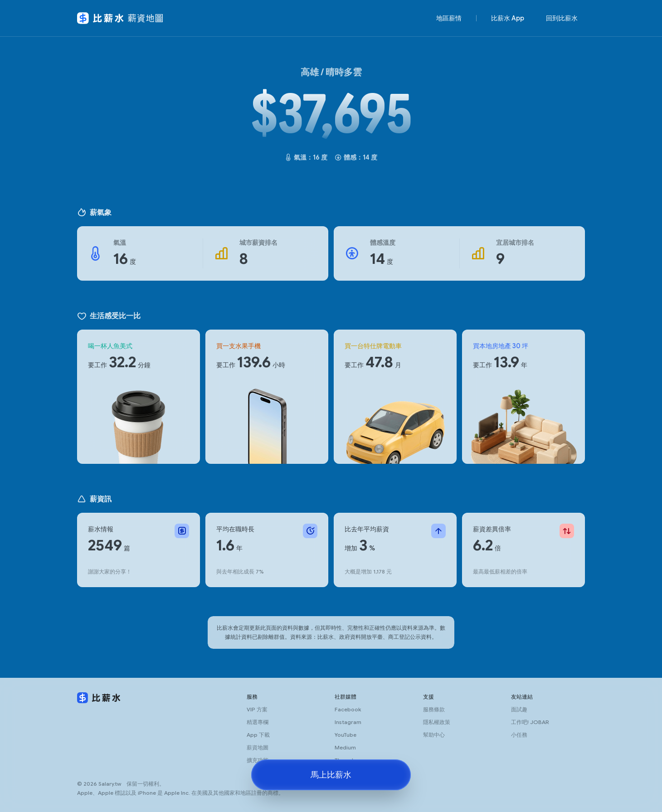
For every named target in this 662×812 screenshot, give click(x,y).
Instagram (348, 722)
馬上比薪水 (331, 775)
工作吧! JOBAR (530, 722)
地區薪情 (449, 18)
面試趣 (519, 709)
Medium (345, 747)
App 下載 (258, 735)
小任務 (519, 735)
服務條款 (434, 709)
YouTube (346, 735)
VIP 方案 (257, 709)
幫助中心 (434, 735)
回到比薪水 (562, 18)
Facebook (348, 709)
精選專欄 (258, 722)
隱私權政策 (437, 722)
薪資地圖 (258, 747)
